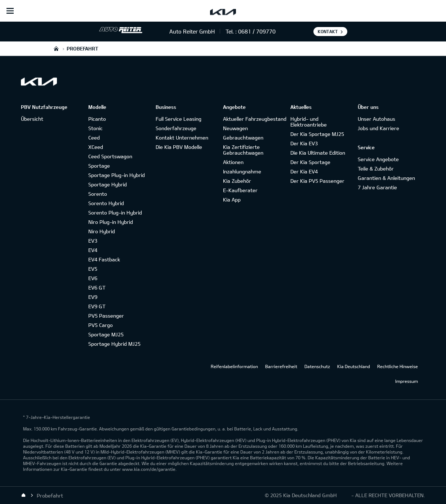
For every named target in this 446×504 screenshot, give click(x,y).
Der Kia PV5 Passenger (317, 181)
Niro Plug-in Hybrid (111, 222)
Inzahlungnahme (242, 171)
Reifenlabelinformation (234, 366)
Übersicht (32, 119)
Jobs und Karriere (378, 128)
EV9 (93, 297)
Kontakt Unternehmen (182, 138)
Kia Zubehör (237, 181)
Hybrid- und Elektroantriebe (309, 122)
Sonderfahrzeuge (176, 128)
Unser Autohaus (376, 119)
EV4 (93, 250)
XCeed (96, 147)
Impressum (407, 381)
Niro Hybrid (102, 231)
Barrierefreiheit (281, 366)
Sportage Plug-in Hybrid (117, 175)
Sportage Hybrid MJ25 (114, 344)
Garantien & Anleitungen (386, 178)
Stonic (95, 128)
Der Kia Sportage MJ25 (317, 134)
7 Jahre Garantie (377, 187)
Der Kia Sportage (310, 162)
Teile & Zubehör (376, 169)
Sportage (99, 166)
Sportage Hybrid (108, 184)
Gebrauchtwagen (243, 138)
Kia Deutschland (354, 366)
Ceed (94, 138)
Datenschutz (317, 366)
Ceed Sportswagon (110, 156)
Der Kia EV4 (304, 171)
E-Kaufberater (240, 190)
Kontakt (328, 31)
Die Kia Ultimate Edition (318, 153)
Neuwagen (235, 128)
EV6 (93, 278)
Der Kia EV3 (304, 143)
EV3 (93, 241)
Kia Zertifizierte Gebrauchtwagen (243, 150)
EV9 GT (97, 306)
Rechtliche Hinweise (398, 366)
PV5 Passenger (106, 316)
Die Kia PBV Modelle (179, 147)
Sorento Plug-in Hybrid (115, 213)
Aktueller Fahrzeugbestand (255, 119)
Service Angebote (378, 159)
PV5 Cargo (101, 325)
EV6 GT (97, 288)
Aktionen (233, 162)
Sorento (98, 194)
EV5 (93, 269)
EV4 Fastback (104, 259)
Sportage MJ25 (106, 334)
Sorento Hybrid (106, 203)
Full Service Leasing (179, 119)
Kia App (232, 200)
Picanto (97, 119)
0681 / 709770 (257, 31)
